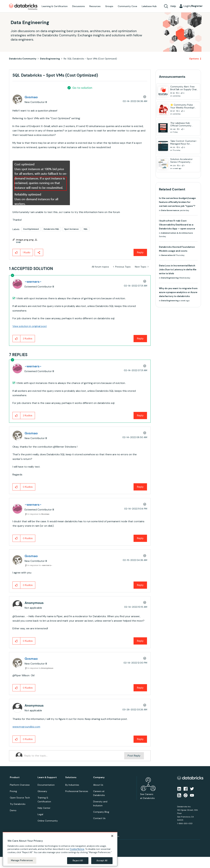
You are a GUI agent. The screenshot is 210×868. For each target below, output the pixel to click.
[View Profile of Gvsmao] (31, 97)
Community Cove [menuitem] (127, 6)
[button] (41, 183)
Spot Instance (71, 229)
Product (15, 777)
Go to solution (82, 88)
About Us (98, 785)
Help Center (44, 808)
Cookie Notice (77, 849)
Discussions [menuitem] (79, 6)
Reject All (78, 861)
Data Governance (170, 210)
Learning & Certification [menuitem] (55, 6)
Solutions (71, 777)
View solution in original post (30, 326)
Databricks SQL (51, 229)
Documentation (46, 785)
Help (173, 6)
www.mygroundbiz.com (26, 727)
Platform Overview (20, 785)
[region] (60, 849)
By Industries (72, 785)
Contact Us (99, 818)
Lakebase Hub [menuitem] (149, 6)
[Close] (112, 836)
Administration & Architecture (177, 233)
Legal (40, 814)
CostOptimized (31, 229)
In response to (38, 514)
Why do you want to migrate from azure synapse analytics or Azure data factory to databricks (178, 292)
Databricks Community (23, 7)
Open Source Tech (20, 798)
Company (99, 777)
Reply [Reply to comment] (140, 338)
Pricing (13, 791)
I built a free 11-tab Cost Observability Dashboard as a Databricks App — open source (177, 225)
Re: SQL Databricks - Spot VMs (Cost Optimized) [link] (90, 59)
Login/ (193, 6)
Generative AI (168, 255)
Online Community (48, 821)
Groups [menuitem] (109, 6)
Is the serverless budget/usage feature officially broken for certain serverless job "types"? (177, 202)
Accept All (102, 861)
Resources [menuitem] (95, 6)
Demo (13, 810)
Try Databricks (18, 804)
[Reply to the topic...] (74, 756)
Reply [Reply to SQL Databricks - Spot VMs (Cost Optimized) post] (140, 252)
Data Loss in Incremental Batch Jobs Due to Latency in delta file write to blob (178, 269)
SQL (86, 229)
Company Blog (101, 812)
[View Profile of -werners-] (33, 282)
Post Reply (134, 756)
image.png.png (25, 240)
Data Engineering (50, 59)
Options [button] (194, 59)
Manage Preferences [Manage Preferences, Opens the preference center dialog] (22, 860)
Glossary (42, 791)
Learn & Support (47, 777)
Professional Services (77, 791)
